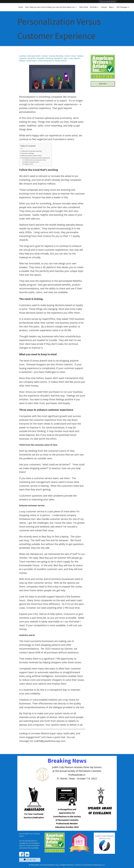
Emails (73, 56)
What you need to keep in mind (31, 156)
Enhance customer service (32, 162)
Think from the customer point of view (35, 160)
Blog (112, 7)
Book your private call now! (108, 1)
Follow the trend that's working (31, 151)
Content (67, 56)
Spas (65, 58)
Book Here (103, 84)
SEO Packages (123, 7)
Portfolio (94, 7)
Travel (71, 58)
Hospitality (41, 58)
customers (23, 56)
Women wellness (61, 61)
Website (77, 58)
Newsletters (58, 58)
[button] (30, 860)
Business (45, 56)
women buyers (32, 61)
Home (21, 7)
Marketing (49, 58)
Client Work (84, 7)
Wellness (22, 61)
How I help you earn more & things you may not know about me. (51, 7)
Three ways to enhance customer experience (36, 158)
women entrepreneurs (46, 61)
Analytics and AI (29, 164)
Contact (104, 7)
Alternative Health (34, 56)
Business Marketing (56, 56)
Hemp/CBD (32, 58)
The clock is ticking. (28, 153)
